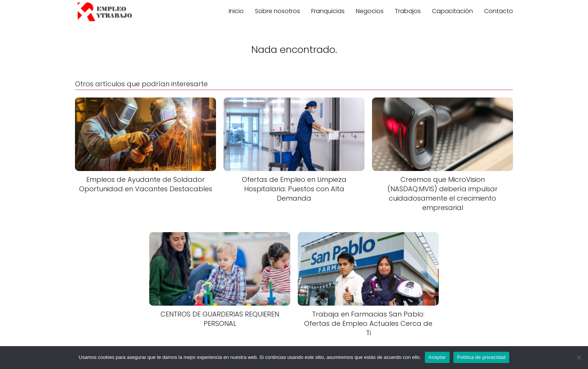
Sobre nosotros (277, 11)
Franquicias (328, 11)
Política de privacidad (481, 357)
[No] (579, 357)
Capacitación (452, 11)
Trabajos (408, 11)
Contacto (499, 11)
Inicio (236, 11)
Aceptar (437, 357)
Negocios (370, 11)
